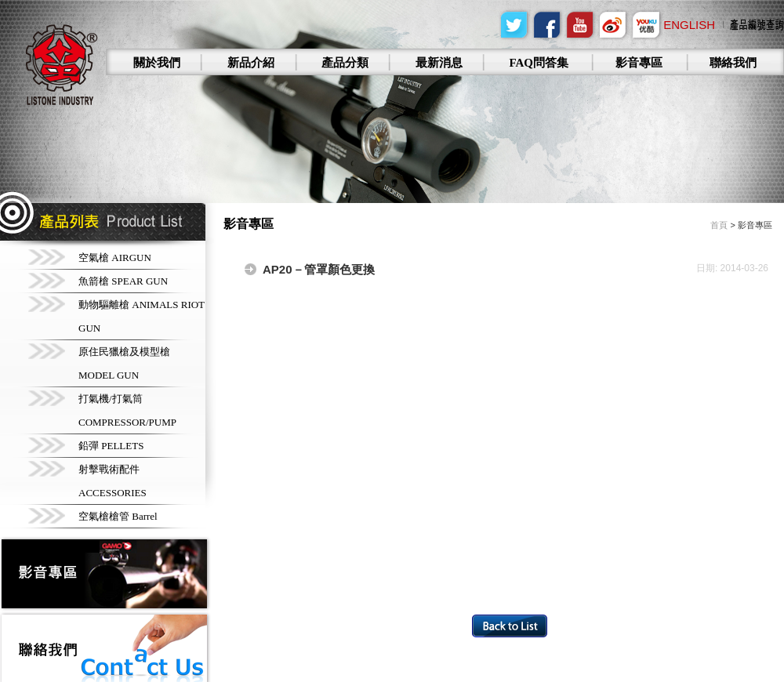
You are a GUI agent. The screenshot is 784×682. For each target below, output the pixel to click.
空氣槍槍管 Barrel (118, 516)
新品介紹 (251, 63)
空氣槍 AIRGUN (115, 258)
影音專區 (639, 63)
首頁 (719, 225)
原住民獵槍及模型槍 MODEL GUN (124, 363)
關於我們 (157, 63)
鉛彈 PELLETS (111, 446)
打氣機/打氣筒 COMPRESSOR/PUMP (127, 410)
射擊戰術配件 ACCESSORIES (113, 481)
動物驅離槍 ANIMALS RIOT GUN (142, 316)
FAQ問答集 (539, 63)
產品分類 (345, 63)
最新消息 (439, 63)
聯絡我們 (733, 63)
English (689, 25)
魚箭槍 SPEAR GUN (123, 281)
